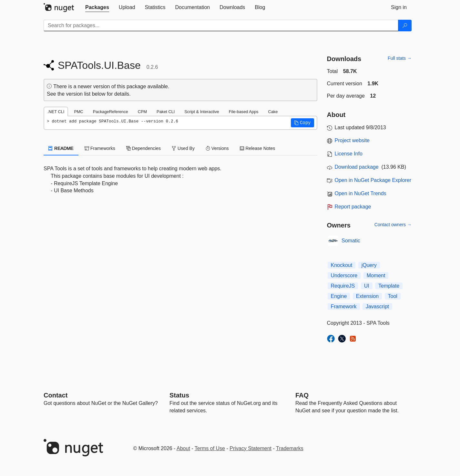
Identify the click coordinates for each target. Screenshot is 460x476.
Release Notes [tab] (258, 148)
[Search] (405, 26)
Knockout (342, 265)
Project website (352, 140)
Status (179, 395)
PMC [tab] (78, 112)
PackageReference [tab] (111, 112)
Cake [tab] (273, 112)
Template (389, 286)
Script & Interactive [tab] (202, 112)
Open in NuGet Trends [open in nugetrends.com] (361, 193)
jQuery (369, 265)
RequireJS (343, 286)
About (183, 448)
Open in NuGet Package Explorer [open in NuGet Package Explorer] (373, 180)
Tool (393, 296)
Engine (339, 296)
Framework (344, 307)
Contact (56, 395)
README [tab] (61, 148)
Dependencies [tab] (143, 148)
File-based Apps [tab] (244, 112)
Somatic (351, 241)
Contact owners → (393, 225)
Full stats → (400, 58)
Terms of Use (210, 448)
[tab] (97, 7)
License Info (349, 154)
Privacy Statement (250, 448)
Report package (353, 207)
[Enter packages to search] (221, 26)
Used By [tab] (183, 148)
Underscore (344, 275)
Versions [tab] (217, 148)
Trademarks (290, 448)
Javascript (377, 307)
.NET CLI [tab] (56, 112)
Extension (367, 296)
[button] (302, 123)
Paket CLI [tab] (166, 112)
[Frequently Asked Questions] (302, 395)
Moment (376, 275)
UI (367, 286)
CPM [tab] (142, 112)
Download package (357, 167)
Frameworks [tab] (100, 148)
